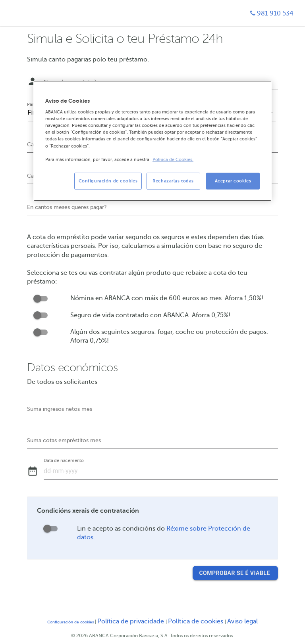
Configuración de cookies (70, 622)
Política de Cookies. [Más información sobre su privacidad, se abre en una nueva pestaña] (173, 159)
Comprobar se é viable (235, 573)
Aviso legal (242, 621)
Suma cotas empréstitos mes (64, 440)
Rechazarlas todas (173, 181)
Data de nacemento (64, 460)
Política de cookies (196, 621)
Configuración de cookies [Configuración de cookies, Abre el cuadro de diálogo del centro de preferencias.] (108, 181)
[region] (152, 141)
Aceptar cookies (233, 181)
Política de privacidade (131, 621)
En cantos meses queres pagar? (67, 207)
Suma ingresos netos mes (60, 409)
